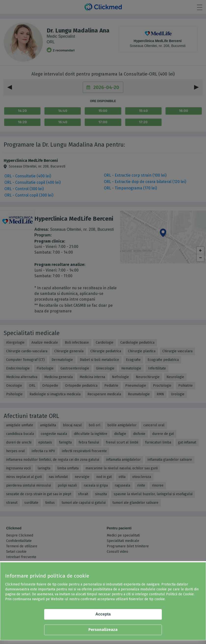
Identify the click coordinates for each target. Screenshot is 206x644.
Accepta (103, 614)
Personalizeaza (103, 630)
